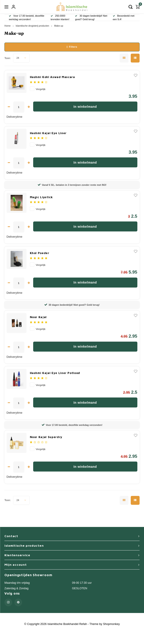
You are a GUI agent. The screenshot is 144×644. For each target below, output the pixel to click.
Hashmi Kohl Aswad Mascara (52, 77)
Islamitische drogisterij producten (32, 26)
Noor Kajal (38, 317)
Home (8, 26)
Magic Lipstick (41, 197)
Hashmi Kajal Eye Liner (48, 133)
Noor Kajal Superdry (46, 437)
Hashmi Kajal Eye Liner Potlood (55, 373)
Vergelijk (41, 89)
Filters (72, 47)
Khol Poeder (40, 253)
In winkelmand (85, 107)
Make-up (59, 26)
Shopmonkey (111, 624)
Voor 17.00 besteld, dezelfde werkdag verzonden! (72, 425)
